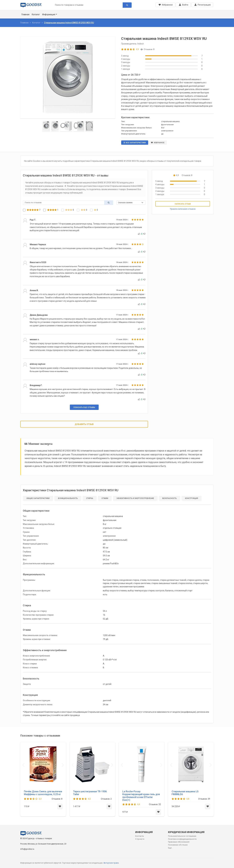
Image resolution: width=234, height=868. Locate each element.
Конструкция (192, 498)
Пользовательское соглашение (182, 836)
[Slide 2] (55, 126)
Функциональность (68, 498)
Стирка (90, 498)
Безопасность (170, 498)
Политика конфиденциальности (182, 839)
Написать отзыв (183, 204)
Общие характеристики (38, 498)
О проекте (140, 839)
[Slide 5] (89, 126)
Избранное (158, 143)
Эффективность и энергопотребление (135, 498)
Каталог (36, 14)
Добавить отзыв (84, 424)
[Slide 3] (66, 126)
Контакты (140, 836)
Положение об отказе (178, 845)
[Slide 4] (79, 126)
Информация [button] (49, 14)
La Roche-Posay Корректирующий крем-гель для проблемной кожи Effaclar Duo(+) (141, 796)
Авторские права (111, 863)
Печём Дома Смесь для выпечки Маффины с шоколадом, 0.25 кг (43, 793)
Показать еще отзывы (84, 407)
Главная (25, 14)
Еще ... (171, 848)
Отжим (105, 498)
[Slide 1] (46, 126)
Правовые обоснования (179, 842)
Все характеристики (135, 143)
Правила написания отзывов (183, 209)
